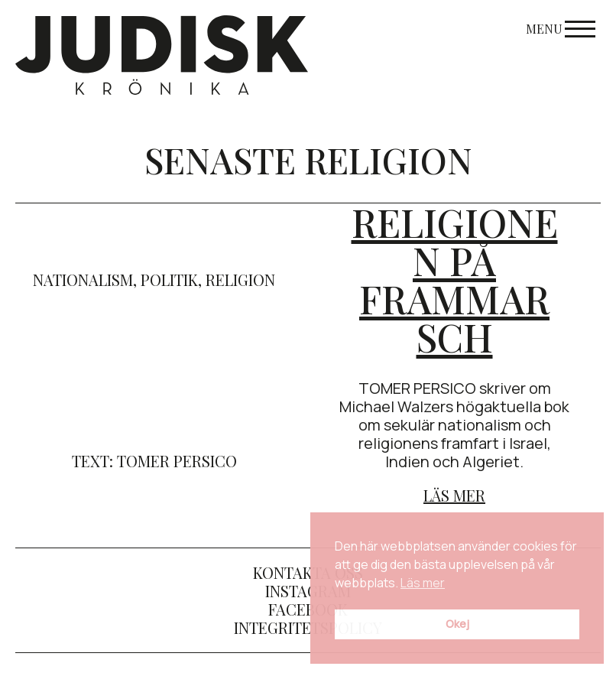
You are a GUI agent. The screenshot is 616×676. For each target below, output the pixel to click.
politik (169, 279)
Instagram (308, 591)
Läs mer (454, 495)
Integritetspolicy (308, 627)
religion (240, 279)
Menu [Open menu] (561, 29)
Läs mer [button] (423, 583)
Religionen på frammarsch (455, 279)
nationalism (83, 279)
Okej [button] (457, 624)
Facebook (308, 609)
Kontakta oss (308, 572)
